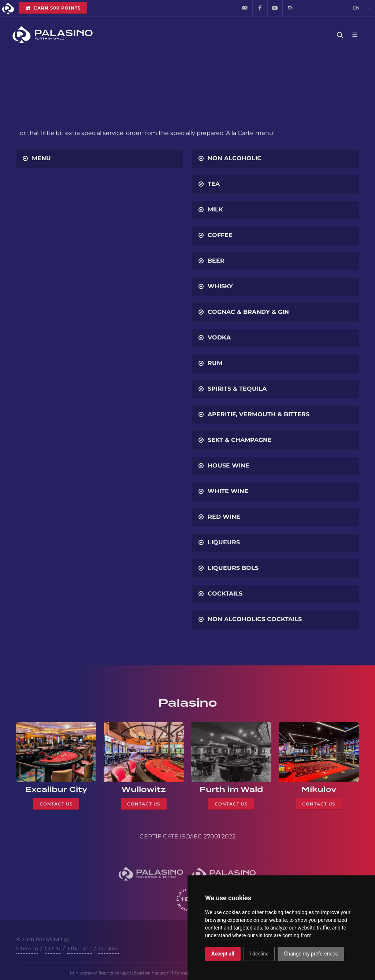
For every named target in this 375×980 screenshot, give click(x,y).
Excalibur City (56, 789)
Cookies (109, 949)
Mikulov (319, 789)
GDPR (53, 949)
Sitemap (27, 949)
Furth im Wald (231, 789)
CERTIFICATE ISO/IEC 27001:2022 (187, 836)
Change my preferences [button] (311, 954)
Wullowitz (144, 789)
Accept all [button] (223, 954)
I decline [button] (259, 954)
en (362, 8)
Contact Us (56, 804)
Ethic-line (79, 949)
